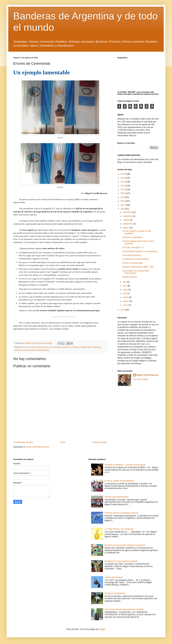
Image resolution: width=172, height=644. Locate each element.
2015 (123, 310)
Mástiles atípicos (130, 277)
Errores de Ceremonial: (133, 263)
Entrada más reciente (23, 442)
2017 (123, 205)
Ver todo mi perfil (141, 379)
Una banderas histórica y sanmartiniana (140, 251)
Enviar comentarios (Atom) (38, 447)
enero (126, 305)
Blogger (102, 629)
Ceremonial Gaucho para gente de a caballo (124, 609)
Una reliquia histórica (132, 255)
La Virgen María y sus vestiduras (119, 529)
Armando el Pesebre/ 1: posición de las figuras (125, 465)
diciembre (127, 212)
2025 (123, 174)
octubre (126, 220)
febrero (126, 301)
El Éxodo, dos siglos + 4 (133, 247)
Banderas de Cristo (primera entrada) (121, 561)
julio (125, 282)
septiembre (128, 224)
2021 (123, 190)
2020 (123, 193)
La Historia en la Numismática (136, 259)
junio (125, 286)
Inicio (63, 442)
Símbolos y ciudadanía (132, 237)
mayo (126, 290)
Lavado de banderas (114, 577)
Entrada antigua (100, 442)
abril (125, 293)
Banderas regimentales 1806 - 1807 (138, 267)
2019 (123, 197)
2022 (123, 186)
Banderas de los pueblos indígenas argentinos (125, 545)
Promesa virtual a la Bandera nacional (121, 513)
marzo (126, 297)
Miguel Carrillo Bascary (147, 375)
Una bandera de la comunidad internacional (136, 272)
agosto (126, 228)
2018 (123, 201)
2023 (123, 182)
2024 (123, 178)
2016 (123, 209)
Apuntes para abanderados (117, 497)
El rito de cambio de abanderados (119, 481)
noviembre (128, 216)
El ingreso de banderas (115, 593)
